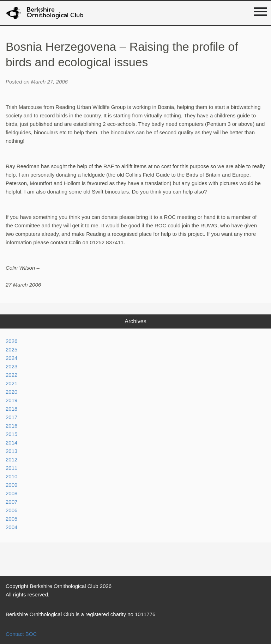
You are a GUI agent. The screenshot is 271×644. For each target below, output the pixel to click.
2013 (11, 451)
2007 (11, 502)
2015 (11, 434)
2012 (11, 459)
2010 (11, 476)
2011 (11, 468)
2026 (11, 341)
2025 (11, 349)
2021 (11, 383)
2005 (11, 519)
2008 (11, 493)
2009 (11, 485)
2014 (11, 443)
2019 (11, 400)
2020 (11, 392)
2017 (11, 417)
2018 (11, 409)
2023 (11, 366)
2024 (11, 358)
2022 (11, 375)
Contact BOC (21, 634)
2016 (11, 426)
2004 (11, 527)
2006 (11, 510)
